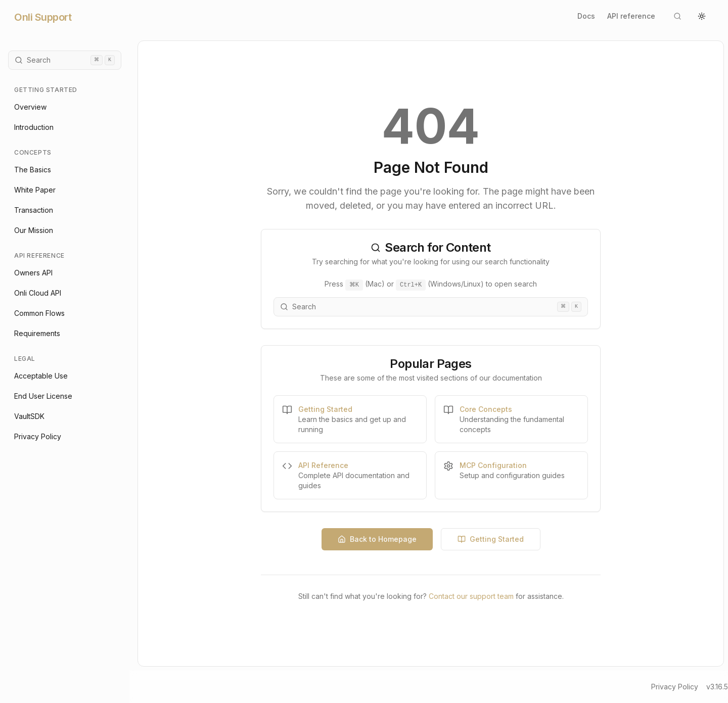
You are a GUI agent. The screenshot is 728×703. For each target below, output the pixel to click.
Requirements (37, 333)
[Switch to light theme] (702, 16)
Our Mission (34, 230)
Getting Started (491, 539)
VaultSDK (29, 416)
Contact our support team (471, 596)
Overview (30, 107)
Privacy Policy (38, 436)
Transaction (34, 210)
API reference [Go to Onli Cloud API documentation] (631, 16)
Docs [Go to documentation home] (586, 16)
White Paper (35, 190)
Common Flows (39, 313)
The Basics (33, 170)
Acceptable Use (41, 376)
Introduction (34, 127)
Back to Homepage (377, 539)
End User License (43, 396)
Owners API (33, 273)
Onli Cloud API (38, 293)
